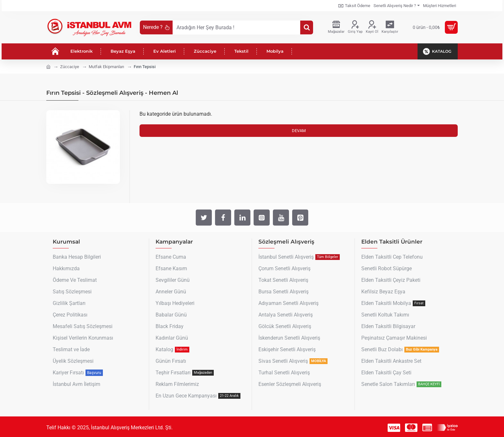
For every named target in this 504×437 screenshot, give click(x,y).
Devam (299, 131)
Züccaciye (70, 67)
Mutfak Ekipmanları (106, 67)
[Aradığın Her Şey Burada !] (307, 27)
